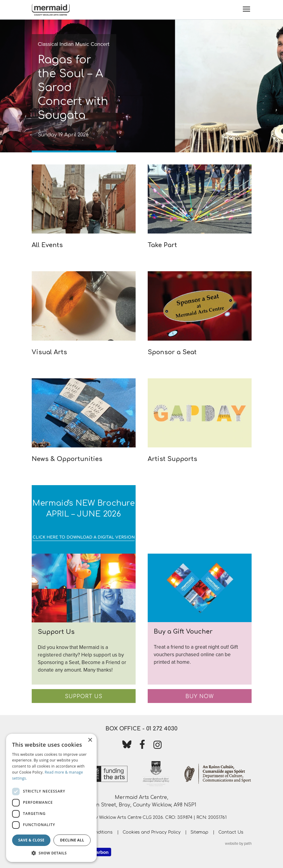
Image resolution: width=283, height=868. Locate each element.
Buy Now (200, 696)
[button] (51, 853)
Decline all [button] (72, 840)
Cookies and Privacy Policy (152, 832)
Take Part (162, 245)
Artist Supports (172, 459)
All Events (47, 245)
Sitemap (199, 832)
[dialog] (51, 798)
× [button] (90, 740)
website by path (238, 844)
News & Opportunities (67, 459)
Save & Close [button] (31, 840)
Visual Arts (49, 352)
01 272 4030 (162, 729)
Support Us (84, 696)
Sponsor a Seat (172, 352)
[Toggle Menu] (246, 9)
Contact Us (231, 832)
